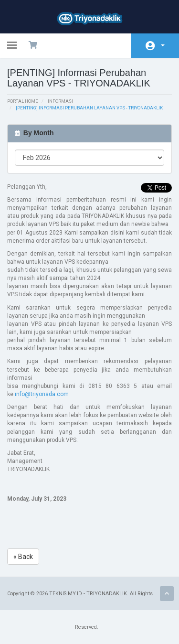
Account (163, 45)
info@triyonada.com (42, 394)
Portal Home (23, 101)
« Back (23, 557)
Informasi (60, 101)
